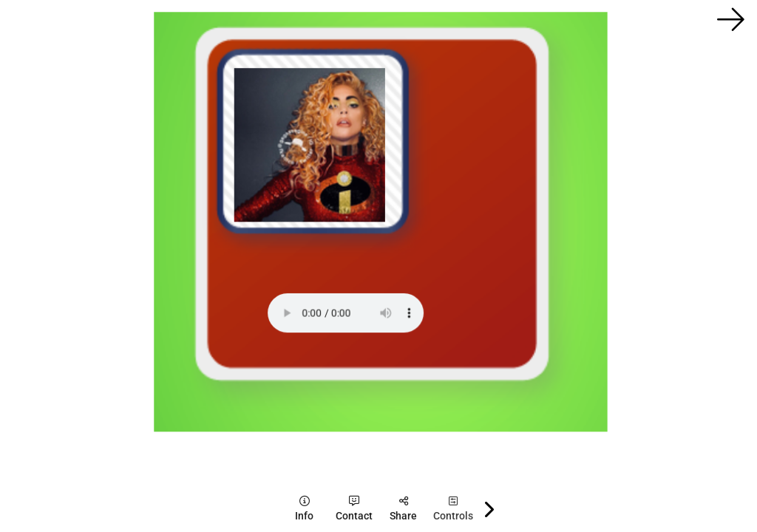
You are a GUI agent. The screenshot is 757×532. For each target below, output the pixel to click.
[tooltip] (304, 509)
